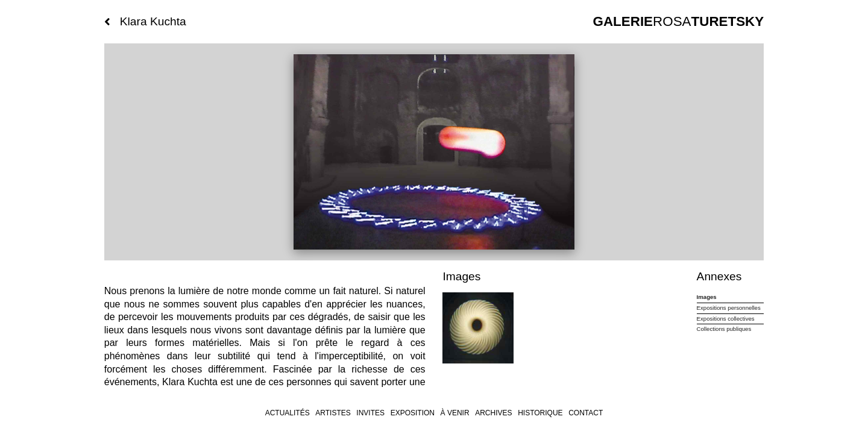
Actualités (288, 413)
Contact (586, 413)
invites (370, 413)
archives (493, 413)
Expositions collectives (726, 319)
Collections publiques (724, 329)
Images (707, 297)
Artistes (333, 413)
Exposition (413, 413)
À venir (455, 413)
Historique (540, 413)
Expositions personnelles (729, 308)
